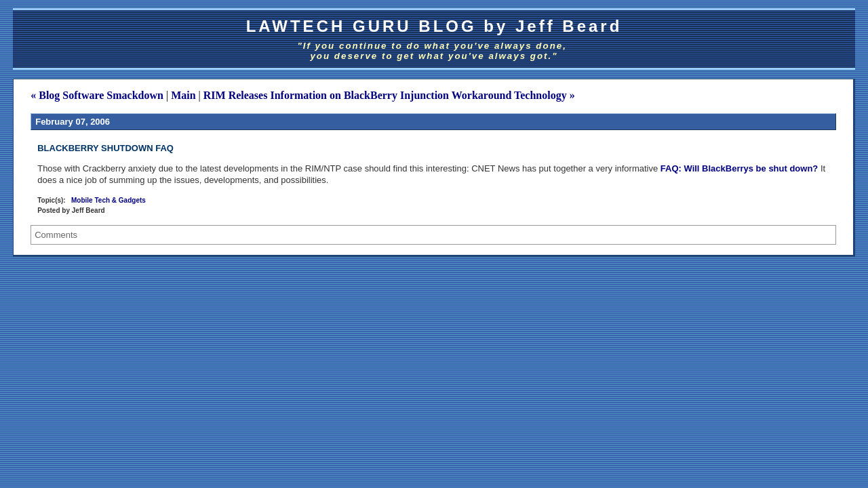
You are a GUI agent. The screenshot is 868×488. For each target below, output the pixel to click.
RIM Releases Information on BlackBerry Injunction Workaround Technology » (389, 95)
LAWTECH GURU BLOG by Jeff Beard (434, 26)
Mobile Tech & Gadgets (108, 200)
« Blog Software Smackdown (97, 95)
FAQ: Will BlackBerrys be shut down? (739, 168)
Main (183, 95)
